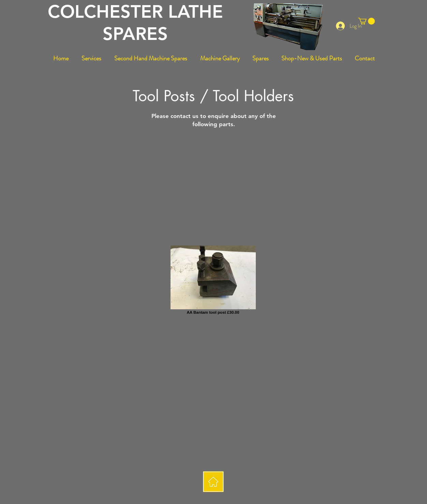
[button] (366, 21)
